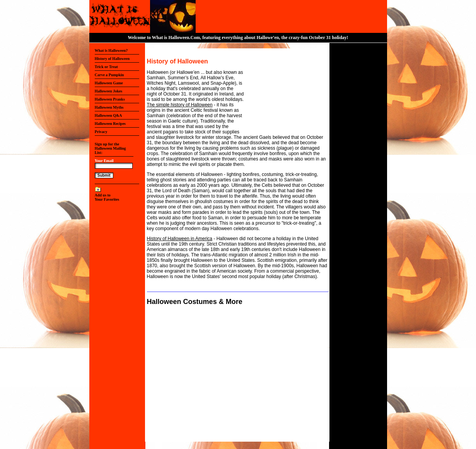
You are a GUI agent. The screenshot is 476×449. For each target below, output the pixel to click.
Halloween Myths (109, 107)
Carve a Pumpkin (109, 75)
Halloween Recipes (110, 124)
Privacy (101, 132)
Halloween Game (109, 83)
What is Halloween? (111, 50)
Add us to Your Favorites (107, 197)
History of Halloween (112, 59)
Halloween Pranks (110, 99)
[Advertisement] (283, 92)
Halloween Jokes (108, 91)
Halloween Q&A (108, 115)
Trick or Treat (106, 67)
